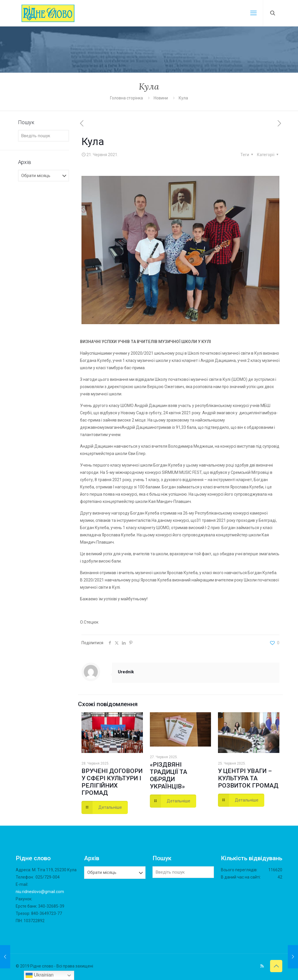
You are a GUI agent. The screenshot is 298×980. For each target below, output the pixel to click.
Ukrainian (40, 975)
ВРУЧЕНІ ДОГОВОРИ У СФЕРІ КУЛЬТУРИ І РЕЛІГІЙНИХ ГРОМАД (112, 782)
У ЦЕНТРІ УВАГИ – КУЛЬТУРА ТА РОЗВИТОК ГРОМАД (248, 778)
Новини (161, 98)
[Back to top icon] (276, 966)
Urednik (126, 672)
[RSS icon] (262, 966)
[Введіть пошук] (44, 136)
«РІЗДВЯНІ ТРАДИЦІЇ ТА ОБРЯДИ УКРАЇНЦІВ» (168, 775)
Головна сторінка (127, 98)
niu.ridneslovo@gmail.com (40, 892)
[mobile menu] (253, 13)
